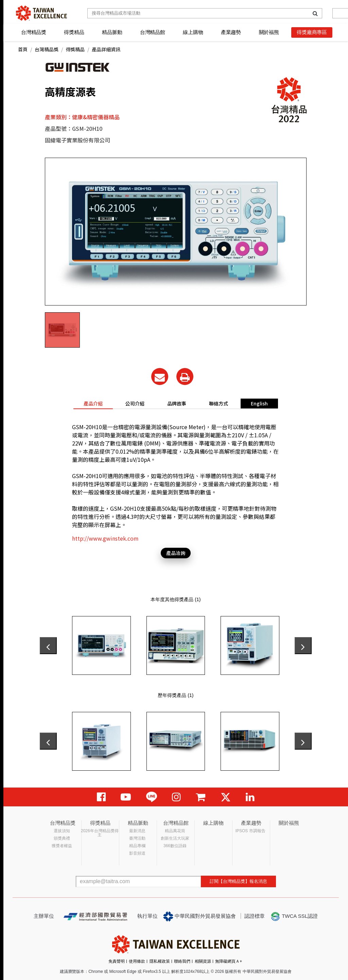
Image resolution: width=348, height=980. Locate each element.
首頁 (23, 49)
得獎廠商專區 (312, 32)
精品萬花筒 (175, 831)
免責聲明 (117, 961)
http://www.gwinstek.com (105, 538)
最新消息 (137, 831)
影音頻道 (137, 853)
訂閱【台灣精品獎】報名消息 (238, 881)
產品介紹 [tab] (93, 403)
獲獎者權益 (62, 846)
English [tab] (259, 403)
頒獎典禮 (62, 838)
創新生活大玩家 (175, 838)
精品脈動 (112, 32)
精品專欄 (137, 846)
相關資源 (203, 961)
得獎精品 (74, 32)
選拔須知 (62, 831)
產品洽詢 (176, 553)
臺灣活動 (137, 838)
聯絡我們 (182, 961)
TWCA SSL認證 (294, 916)
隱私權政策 (160, 961)
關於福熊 (269, 32)
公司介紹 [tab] (135, 403)
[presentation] (48, 646)
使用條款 (137, 961)
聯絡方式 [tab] (219, 403)
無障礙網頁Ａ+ (229, 961)
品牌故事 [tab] (177, 403)
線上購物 (193, 32)
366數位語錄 (175, 846)
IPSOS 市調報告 (250, 831)
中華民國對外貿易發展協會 (199, 916)
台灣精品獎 (34, 32)
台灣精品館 (153, 32)
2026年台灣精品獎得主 (100, 833)
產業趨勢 (231, 32)
